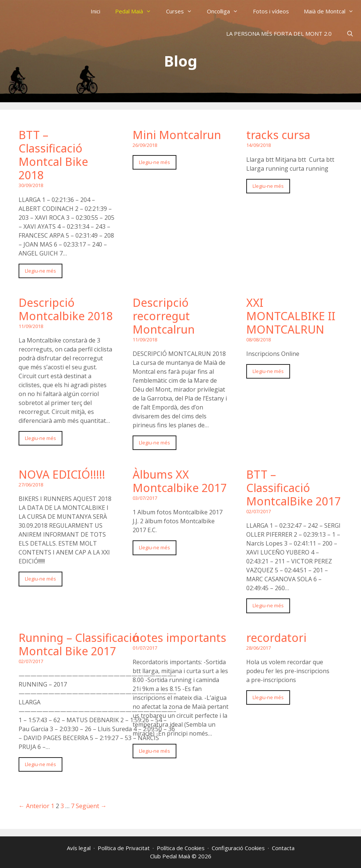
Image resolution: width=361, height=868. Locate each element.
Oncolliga (226, 11)
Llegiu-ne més (40, 271)
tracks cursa (278, 135)
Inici (95, 11)
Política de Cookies (181, 848)
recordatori (276, 638)
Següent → (91, 806)
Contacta (283, 848)
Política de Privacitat (124, 848)
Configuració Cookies (238, 848)
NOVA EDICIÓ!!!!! (62, 474)
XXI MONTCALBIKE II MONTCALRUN (291, 316)
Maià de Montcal (332, 11)
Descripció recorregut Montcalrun (164, 316)
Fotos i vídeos (271, 11)
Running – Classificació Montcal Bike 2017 (79, 644)
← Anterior (34, 806)
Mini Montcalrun (177, 135)
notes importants (179, 638)
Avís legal (79, 848)
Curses (183, 11)
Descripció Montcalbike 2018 (66, 309)
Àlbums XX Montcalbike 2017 (180, 481)
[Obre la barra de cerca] (350, 33)
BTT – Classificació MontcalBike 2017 (294, 488)
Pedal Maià (137, 11)
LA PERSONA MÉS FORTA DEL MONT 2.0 (279, 33)
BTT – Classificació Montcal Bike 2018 (53, 155)
